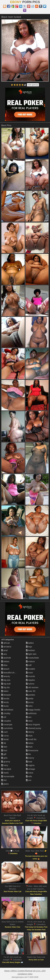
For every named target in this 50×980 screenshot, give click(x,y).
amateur (6, 647)
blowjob (6, 695)
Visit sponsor (33, 85)
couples (6, 721)
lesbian (30, 650)
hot (4, 780)
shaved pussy (34, 728)
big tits (6, 687)
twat (29, 762)
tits (28, 754)
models (31, 669)
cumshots (7, 728)
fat (4, 743)
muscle (30, 676)
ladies (30, 643)
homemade (8, 776)
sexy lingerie (33, 725)
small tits (31, 739)
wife (29, 776)
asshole (6, 658)
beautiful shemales (11, 673)
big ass (6, 680)
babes (5, 661)
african (6, 643)
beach (5, 669)
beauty (6, 676)
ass (4, 654)
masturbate (32, 658)
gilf (4, 754)
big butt (6, 684)
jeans (5, 784)
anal (4, 650)
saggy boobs (33, 710)
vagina (30, 765)
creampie (7, 725)
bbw (4, 665)
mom (29, 673)
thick (29, 747)
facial (5, 739)
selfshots (31, 713)
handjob (6, 769)
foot (4, 750)
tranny (30, 758)
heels (5, 773)
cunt (4, 732)
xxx (29, 780)
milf (29, 665)
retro (29, 706)
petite (30, 699)
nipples (30, 680)
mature (30, 661)
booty (5, 702)
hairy (5, 765)
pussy (30, 702)
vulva (30, 773)
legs (29, 647)
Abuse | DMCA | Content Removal (18, 971)
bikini (5, 691)
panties (31, 695)
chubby (6, 713)
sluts (29, 736)
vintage (31, 769)
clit (4, 717)
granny (6, 762)
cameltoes (7, 710)
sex (29, 717)
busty (5, 706)
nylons (30, 684)
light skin (31, 654)
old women (32, 687)
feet (4, 747)
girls (4, 758)
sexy (29, 721)
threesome (32, 750)
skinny (30, 732)
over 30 (31, 691)
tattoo (30, 743)
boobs (5, 699)
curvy (5, 736)
